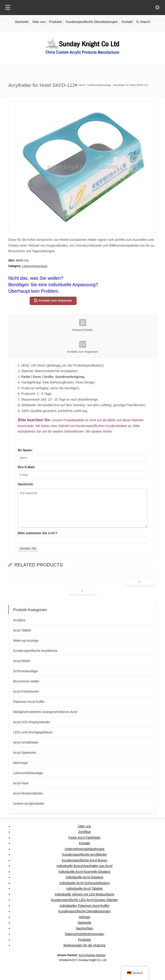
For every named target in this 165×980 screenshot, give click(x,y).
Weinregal (20, 763)
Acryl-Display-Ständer (92, 955)
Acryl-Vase (21, 783)
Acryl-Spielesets (25, 753)
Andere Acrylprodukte (29, 804)
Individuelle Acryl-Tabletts (84, 889)
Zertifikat (84, 832)
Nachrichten (85, 928)
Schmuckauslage (26, 671)
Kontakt (127, 22)
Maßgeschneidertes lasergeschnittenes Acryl (45, 712)
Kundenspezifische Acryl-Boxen (84, 860)
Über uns (39, 22)
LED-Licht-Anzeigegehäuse (33, 732)
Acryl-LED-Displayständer (32, 722)
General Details (83, 325)
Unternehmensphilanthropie (84, 849)
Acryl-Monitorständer (28, 793)
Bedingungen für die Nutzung (84, 945)
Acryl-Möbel (22, 661)
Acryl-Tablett (22, 630)
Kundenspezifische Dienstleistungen (92, 22)
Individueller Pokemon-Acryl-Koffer (84, 906)
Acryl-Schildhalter (26, 742)
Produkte (56, 22)
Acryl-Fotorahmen (26, 691)
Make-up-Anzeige (26, 641)
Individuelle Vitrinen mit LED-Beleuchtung (84, 894)
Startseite (22, 22)
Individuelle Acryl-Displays (84, 877)
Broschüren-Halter (26, 681)
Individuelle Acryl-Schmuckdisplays (84, 883)
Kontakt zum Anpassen (55, 300)
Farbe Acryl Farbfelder (85, 838)
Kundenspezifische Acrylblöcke (35, 651)
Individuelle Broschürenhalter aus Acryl (84, 866)
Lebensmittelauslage (35, 266)
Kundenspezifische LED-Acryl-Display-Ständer (85, 900)
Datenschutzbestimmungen (84, 934)
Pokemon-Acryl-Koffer (29, 702)
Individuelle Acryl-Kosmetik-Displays (84, 872)
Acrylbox (19, 620)
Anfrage (84, 917)
